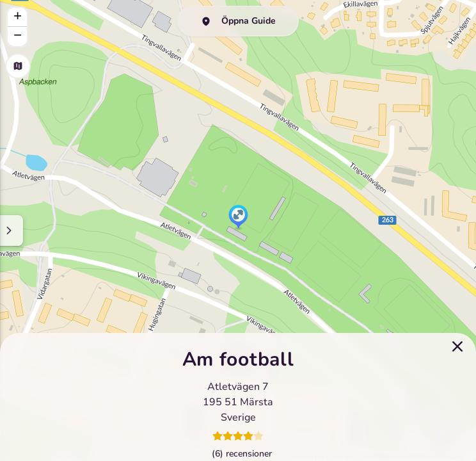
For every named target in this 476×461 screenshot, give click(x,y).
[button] (238, 218)
